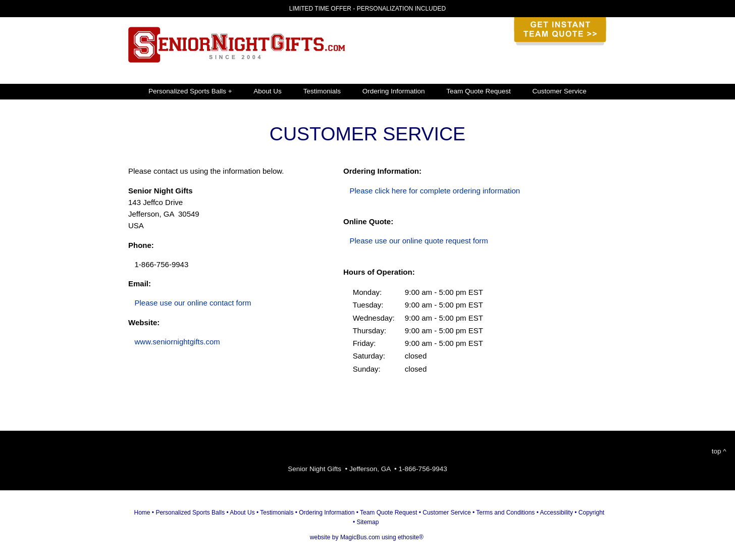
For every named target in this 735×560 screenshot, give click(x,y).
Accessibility (557, 513)
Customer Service (560, 91)
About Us (268, 91)
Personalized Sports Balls (190, 513)
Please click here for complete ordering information (435, 191)
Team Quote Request (479, 91)
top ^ (719, 451)
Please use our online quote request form (419, 241)
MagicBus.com (360, 537)
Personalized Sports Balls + (190, 91)
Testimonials (322, 91)
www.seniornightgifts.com (177, 342)
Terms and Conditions (505, 513)
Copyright (591, 513)
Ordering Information (394, 91)
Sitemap (367, 522)
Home (142, 513)
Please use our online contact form (193, 303)
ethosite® (411, 537)
